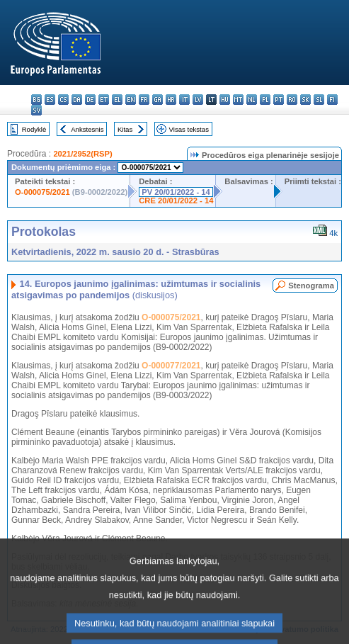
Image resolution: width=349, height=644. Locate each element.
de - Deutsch (90, 100)
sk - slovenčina (305, 100)
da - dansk (77, 100)
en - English (131, 100)
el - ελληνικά (117, 100)
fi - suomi (332, 100)
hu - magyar (225, 100)
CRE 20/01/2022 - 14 (176, 200)
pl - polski (265, 100)
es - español (50, 100)
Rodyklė (34, 129)
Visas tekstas (189, 129)
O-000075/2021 (42, 192)
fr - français (144, 100)
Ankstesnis (87, 129)
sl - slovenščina (319, 100)
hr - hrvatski (171, 100)
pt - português (279, 100)
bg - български (36, 100)
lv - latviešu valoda (198, 100)
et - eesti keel (104, 100)
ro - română (292, 100)
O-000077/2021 (171, 366)
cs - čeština (63, 100)
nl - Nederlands (252, 100)
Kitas (125, 129)
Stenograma (311, 286)
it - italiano (184, 100)
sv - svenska (36, 110)
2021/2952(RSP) (82, 154)
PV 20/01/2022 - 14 (176, 192)
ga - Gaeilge (158, 100)
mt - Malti (238, 100)
